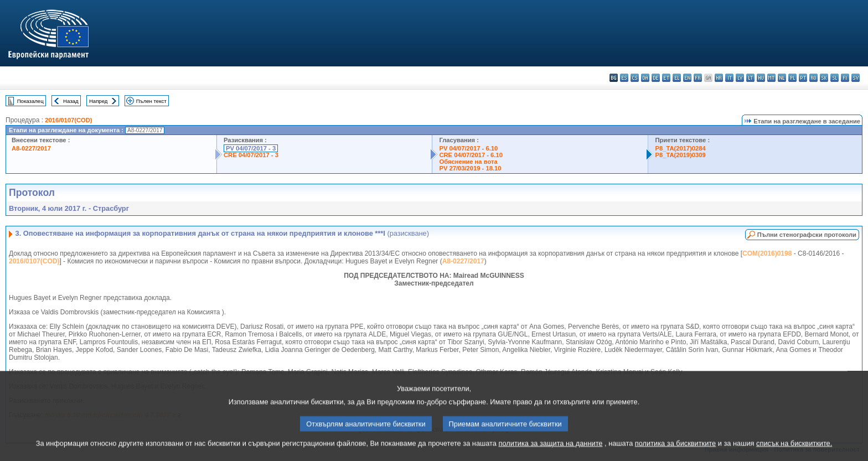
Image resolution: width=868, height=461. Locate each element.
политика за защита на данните (551, 454)
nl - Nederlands (782, 78)
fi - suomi (845, 78)
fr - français (698, 78)
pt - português (803, 78)
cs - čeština (635, 78)
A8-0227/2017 (31, 148)
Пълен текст (151, 101)
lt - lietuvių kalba (750, 78)
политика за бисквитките (675, 454)
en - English (687, 78)
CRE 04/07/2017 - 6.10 (471, 155)
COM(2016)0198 (767, 253)
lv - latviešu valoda (740, 78)
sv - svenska (856, 78)
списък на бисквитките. (794, 454)
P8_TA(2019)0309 (680, 155)
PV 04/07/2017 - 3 (251, 148)
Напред (99, 101)
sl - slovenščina (835, 78)
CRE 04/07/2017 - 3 (251, 155)
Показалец (30, 101)
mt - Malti (771, 78)
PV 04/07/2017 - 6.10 (468, 148)
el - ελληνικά (677, 78)
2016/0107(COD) (68, 120)
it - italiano (729, 78)
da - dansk (645, 78)
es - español (624, 78)
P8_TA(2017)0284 (680, 148)
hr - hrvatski (719, 78)
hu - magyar (761, 78)
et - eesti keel (666, 78)
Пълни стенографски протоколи (807, 235)
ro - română (813, 78)
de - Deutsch (656, 78)
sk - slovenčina (824, 78)
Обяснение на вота (468, 162)
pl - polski (792, 78)
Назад (71, 101)
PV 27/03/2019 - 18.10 (470, 168)
